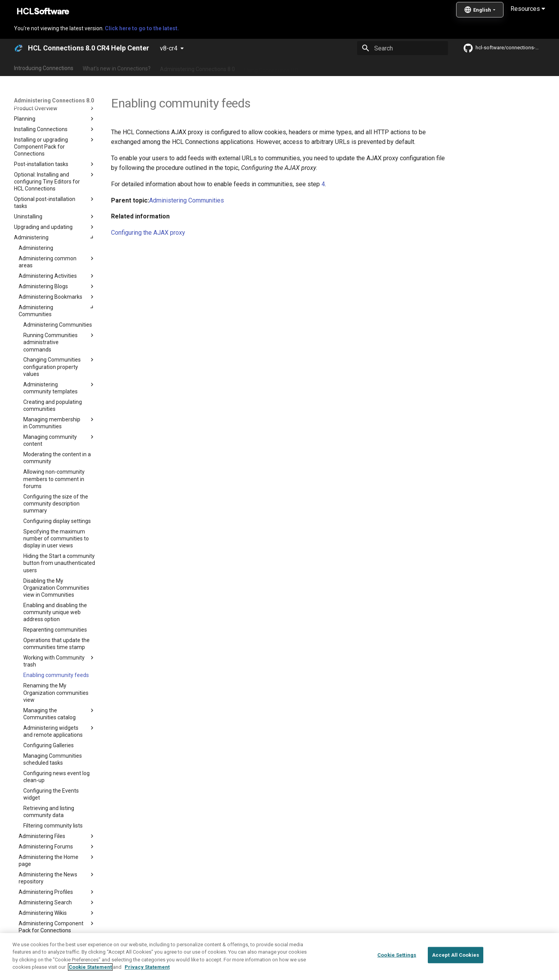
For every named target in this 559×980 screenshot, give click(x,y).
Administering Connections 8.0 (197, 67)
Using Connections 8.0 (271, 67)
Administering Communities (187, 200)
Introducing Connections (44, 67)
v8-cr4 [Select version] (169, 48)
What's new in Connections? (117, 67)
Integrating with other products (345, 67)
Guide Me (404, 67)
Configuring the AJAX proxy (148, 233)
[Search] (403, 48)
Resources (528, 9)
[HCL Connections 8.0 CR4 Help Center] (19, 48)
